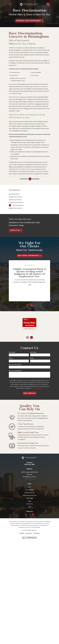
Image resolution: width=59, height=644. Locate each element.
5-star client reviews (24, 169)
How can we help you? (15, 371)
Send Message (29, 393)
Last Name (33, 352)
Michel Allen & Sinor (14, 97)
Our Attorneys (29, 490)
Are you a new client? (15, 364)
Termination (35, 75)
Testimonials (29, 498)
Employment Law (29, 493)
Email (32, 358)
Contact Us (29, 504)
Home (29, 487)
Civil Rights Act (20, 48)
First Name (12, 352)
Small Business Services (29, 495)
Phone (11, 358)
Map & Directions (29, 479)
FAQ (29, 507)
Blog (29, 501)
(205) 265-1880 (29, 464)
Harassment (14, 75)
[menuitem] (29, 194)
